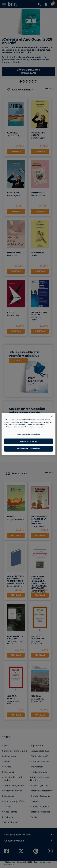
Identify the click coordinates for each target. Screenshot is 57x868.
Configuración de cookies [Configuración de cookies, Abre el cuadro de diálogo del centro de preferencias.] (29, 434)
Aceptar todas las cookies (28, 448)
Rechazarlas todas (28, 441)
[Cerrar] (52, 416)
